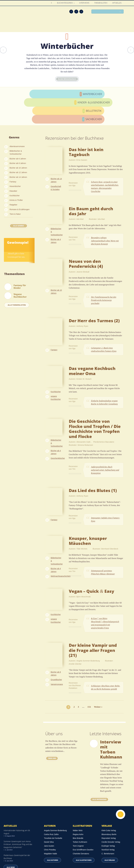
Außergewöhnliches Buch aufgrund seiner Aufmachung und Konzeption (105, 442)
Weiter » (98, 679)
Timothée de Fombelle (53, 810)
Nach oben (121, 786)
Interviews (84, 3)
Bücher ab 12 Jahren (18, 144)
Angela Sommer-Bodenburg (55, 802)
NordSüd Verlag (108, 822)
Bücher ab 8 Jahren (18, 135)
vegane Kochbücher (56, 370)
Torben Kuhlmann (80, 814)
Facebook (76, 12)
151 (89, 679)
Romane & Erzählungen (20, 181)
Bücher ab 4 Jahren (56, 213)
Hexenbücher (15, 158)
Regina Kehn (78, 806)
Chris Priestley (50, 822)
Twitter (81, 12)
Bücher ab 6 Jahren (18, 131)
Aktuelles (117, 3)
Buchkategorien (65, 3)
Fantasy (13, 154)
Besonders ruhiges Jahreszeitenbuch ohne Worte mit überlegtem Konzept (105, 213)
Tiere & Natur (15, 186)
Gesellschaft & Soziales (56, 160)
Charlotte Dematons (81, 825)
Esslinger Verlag (108, 818)
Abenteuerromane (17, 118)
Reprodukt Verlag (109, 810)
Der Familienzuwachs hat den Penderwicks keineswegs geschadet (104, 272)
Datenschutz (9, 854)
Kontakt (88, 858)
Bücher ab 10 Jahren (18, 140)
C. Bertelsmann (108, 825)
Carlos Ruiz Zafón (51, 806)
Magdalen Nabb (50, 825)
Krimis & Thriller (16, 172)
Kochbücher (15, 168)
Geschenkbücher (58, 430)
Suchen (121, 12)
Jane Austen (49, 818)
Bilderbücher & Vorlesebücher (16, 124)
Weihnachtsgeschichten (61, 548)
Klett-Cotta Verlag (109, 802)
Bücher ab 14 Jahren (18, 149)
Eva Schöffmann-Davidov (83, 822)
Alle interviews (101, 771)
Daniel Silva (49, 814)
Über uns (53, 730)
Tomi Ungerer (78, 818)
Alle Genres (19, 198)
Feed (71, 12)
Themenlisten (101, 3)
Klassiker (13, 163)
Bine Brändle (78, 810)
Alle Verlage (110, 832)
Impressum (9, 857)
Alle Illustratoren (84, 832)
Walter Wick (78, 802)
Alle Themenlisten (17, 277)
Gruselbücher (56, 652)
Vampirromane (57, 656)
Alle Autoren (53, 832)
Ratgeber (13, 177)
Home (52, 3)
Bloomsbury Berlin (109, 806)
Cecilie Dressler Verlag (111, 814)
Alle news (11, 839)
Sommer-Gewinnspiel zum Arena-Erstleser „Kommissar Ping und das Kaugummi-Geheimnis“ (18, 816)
